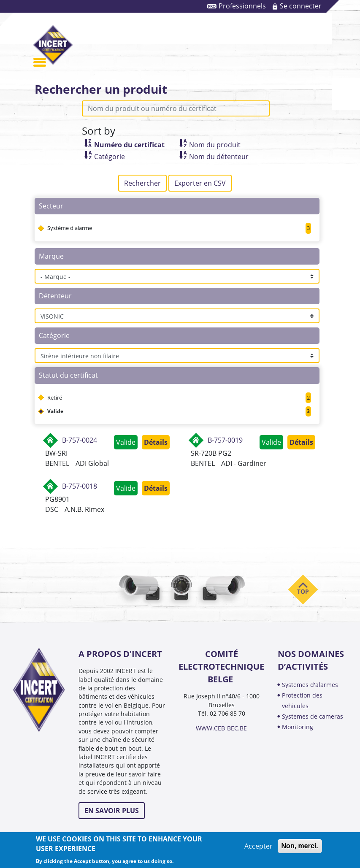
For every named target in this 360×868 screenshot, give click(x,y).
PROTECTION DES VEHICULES (302, 700)
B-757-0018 (80, 486)
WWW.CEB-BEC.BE (221, 728)
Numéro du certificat (129, 145)
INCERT (53, 45)
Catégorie (110, 157)
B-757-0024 (80, 440)
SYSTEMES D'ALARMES (310, 685)
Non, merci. (300, 846)
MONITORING (298, 727)
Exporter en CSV (200, 183)
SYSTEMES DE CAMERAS (313, 716)
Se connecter (301, 6)
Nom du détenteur (219, 157)
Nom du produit (215, 145)
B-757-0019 (225, 440)
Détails (156, 442)
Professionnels (242, 6)
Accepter (258, 846)
